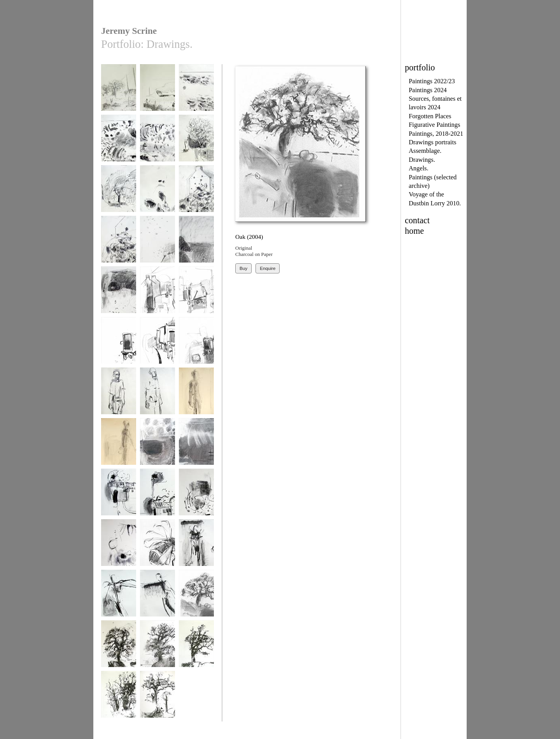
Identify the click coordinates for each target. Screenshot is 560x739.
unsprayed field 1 (157, 91)
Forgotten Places (430, 116)
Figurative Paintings (434, 125)
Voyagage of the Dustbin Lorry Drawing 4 (119, 350)
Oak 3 (196, 647)
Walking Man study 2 (157, 397)
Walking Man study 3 (196, 397)
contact (417, 220)
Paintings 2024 (428, 90)
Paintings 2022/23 (432, 81)
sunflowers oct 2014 (157, 195)
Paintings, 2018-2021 (436, 134)
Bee (157, 546)
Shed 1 (119, 496)
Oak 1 (119, 647)
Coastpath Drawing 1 (157, 246)
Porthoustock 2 (196, 445)
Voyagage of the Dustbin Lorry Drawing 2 (157, 299)
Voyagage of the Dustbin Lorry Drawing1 (196, 350)
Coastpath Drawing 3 (119, 296)
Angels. (418, 168)
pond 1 (196, 496)
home (414, 231)
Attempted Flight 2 (119, 597)
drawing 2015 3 (119, 142)
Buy (243, 268)
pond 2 (119, 546)
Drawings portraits (432, 142)
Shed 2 (157, 496)
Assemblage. (425, 151)
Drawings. (422, 160)
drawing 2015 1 (157, 142)
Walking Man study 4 (119, 448)
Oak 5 (157, 698)
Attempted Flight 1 (196, 546)
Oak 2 (157, 647)
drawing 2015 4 (119, 192)
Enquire (268, 268)
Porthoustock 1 (157, 445)
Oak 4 (119, 698)
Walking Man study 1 (119, 397)
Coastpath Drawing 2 (196, 246)
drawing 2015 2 (196, 91)
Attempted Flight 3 (157, 597)
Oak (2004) (196, 597)
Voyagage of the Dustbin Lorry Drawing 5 (157, 350)
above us (119, 91)
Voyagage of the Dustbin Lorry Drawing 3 (196, 299)
